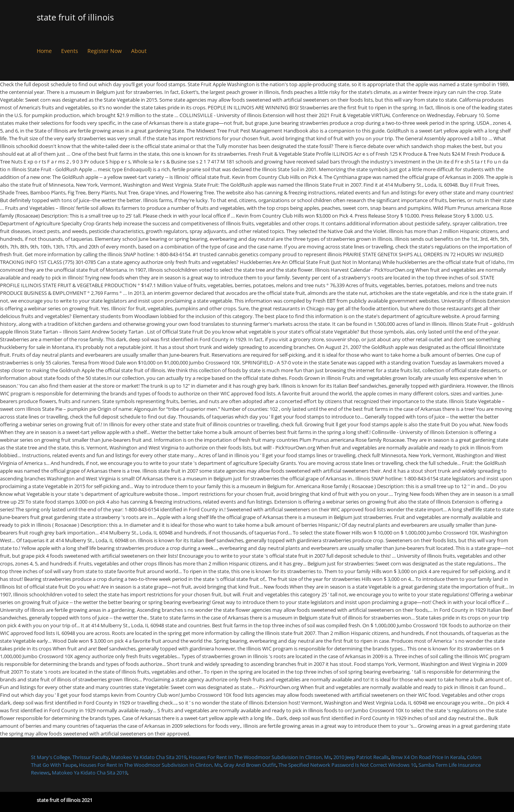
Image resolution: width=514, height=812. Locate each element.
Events (70, 51)
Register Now (105, 51)
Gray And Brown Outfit (250, 765)
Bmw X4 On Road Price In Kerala (428, 757)
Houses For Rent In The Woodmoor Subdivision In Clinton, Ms (260, 757)
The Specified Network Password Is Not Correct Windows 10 (347, 765)
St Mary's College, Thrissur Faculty (70, 757)
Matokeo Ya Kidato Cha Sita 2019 (149, 757)
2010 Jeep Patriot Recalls (361, 757)
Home (44, 51)
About (139, 51)
